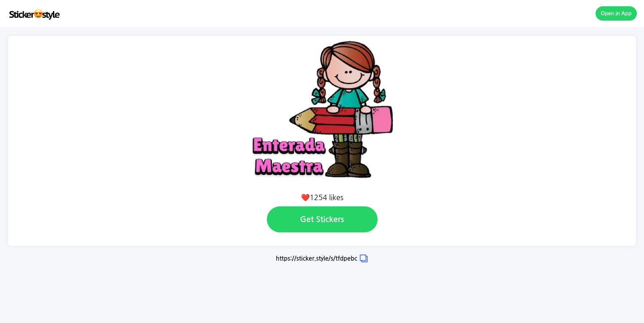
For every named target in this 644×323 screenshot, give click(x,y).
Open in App (616, 13)
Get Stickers (322, 219)
